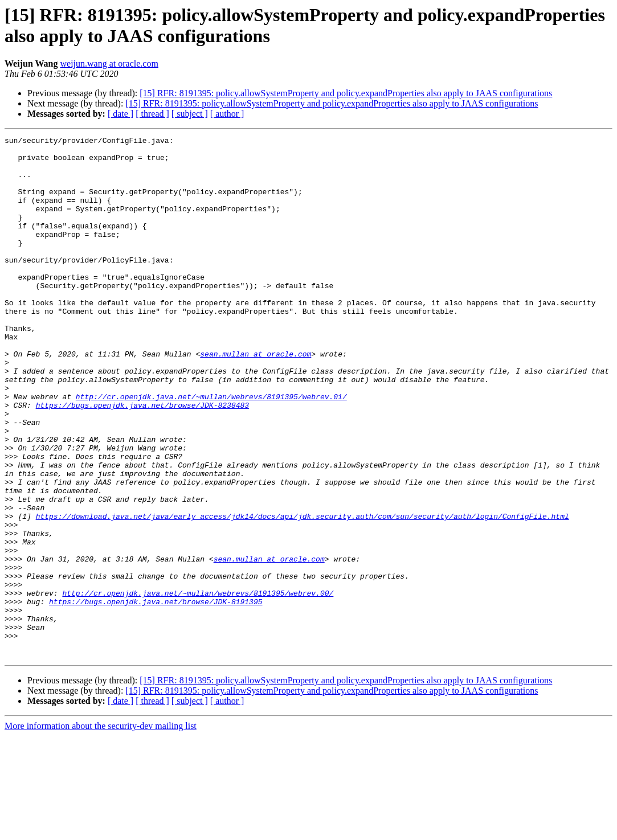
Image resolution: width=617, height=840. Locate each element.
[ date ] (120, 114)
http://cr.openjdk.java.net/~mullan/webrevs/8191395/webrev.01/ (211, 449)
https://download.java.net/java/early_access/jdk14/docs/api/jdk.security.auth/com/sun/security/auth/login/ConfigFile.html (303, 593)
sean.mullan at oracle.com (256, 398)
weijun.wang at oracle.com (109, 63)
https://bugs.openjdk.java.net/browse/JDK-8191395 (156, 695)
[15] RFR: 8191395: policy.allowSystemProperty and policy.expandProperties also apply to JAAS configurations (346, 93)
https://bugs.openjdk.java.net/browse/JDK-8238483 (142, 460)
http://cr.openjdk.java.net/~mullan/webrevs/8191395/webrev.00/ (198, 685)
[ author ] (227, 114)
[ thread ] (152, 114)
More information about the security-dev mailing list (101, 830)
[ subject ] (190, 114)
